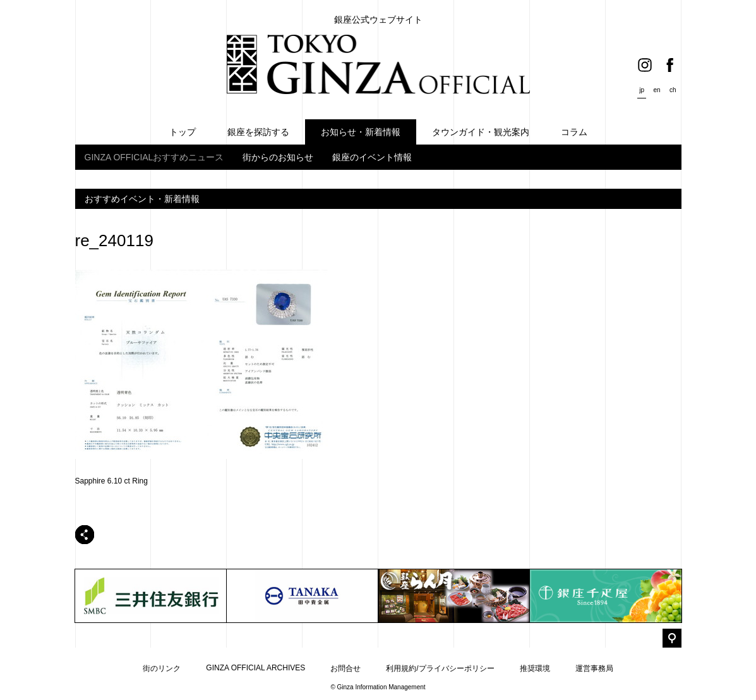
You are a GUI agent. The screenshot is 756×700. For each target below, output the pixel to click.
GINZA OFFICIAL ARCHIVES (255, 668)
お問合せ (345, 668)
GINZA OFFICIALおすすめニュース (154, 157)
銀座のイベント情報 (372, 157)
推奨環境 (535, 668)
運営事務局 (594, 668)
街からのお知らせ (278, 157)
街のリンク (162, 668)
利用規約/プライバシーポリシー (440, 668)
